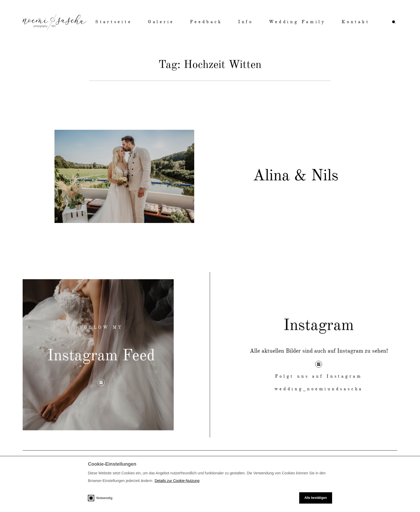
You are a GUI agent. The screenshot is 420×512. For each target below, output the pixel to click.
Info (246, 22)
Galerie (161, 22)
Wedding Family (297, 22)
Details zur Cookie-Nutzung (177, 481)
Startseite (114, 22)
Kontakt (356, 22)
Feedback (206, 22)
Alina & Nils (296, 178)
